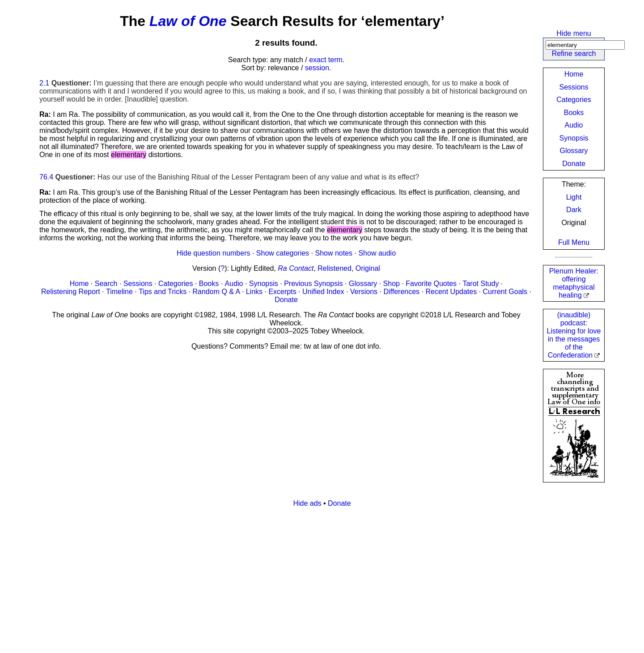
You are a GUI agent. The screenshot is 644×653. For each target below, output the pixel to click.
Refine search (574, 53)
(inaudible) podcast (574, 335)
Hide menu (574, 33)
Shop (392, 284)
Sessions (574, 87)
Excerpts (282, 292)
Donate (574, 164)
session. (318, 68)
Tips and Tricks (163, 292)
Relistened (335, 268)
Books (574, 113)
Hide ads (307, 503)
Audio (574, 125)
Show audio (377, 253)
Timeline (119, 292)
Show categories (283, 253)
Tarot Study (481, 284)
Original (368, 268)
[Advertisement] (308, 577)
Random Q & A (216, 292)
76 (43, 177)
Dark (574, 210)
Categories (574, 100)
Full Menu (574, 242)
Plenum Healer (574, 283)
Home (574, 74)
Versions (364, 292)
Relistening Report (71, 292)
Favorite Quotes (431, 284)
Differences (401, 292)
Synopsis (574, 138)
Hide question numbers (214, 253)
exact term (326, 60)
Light (574, 197)
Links (254, 292)
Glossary (574, 151)
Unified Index (323, 292)
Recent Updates (451, 292)
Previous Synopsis (314, 284)
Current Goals (505, 292)
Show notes (334, 253)
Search (106, 284)
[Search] (585, 45)
